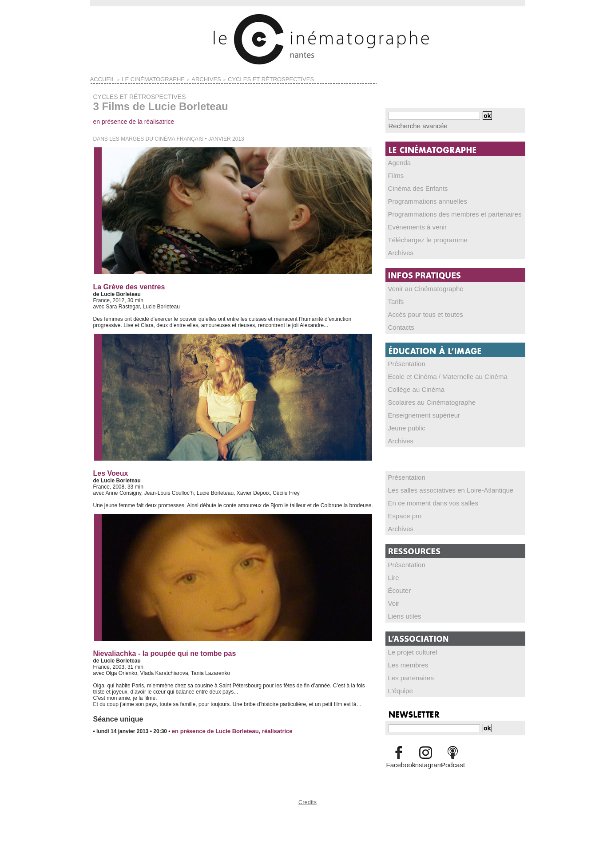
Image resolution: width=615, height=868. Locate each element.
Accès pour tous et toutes (419, 308)
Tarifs (395, 296)
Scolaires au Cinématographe (424, 394)
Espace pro (402, 505)
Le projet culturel (408, 638)
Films (395, 174)
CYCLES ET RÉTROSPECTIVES (221, 78)
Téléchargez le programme (420, 236)
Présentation (403, 357)
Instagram (426, 748)
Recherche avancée (412, 125)
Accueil (99, 78)
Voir (393, 590)
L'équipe (399, 675)
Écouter (398, 577)
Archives (399, 248)
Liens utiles (402, 602)
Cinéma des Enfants (413, 186)
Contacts (399, 321)
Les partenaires (407, 663)
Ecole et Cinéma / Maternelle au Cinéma (436, 369)
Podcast (453, 748)
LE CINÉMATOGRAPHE (135, 78)
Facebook (399, 748)
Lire (393, 565)
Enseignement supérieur (417, 406)
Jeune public (403, 419)
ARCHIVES (174, 78)
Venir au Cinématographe (419, 284)
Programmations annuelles (420, 198)
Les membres (405, 650)
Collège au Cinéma (411, 382)
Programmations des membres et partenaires (442, 211)
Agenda (398, 161)
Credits (308, 799)
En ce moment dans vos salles (425, 492)
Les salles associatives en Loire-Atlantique (439, 480)
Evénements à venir (412, 223)
